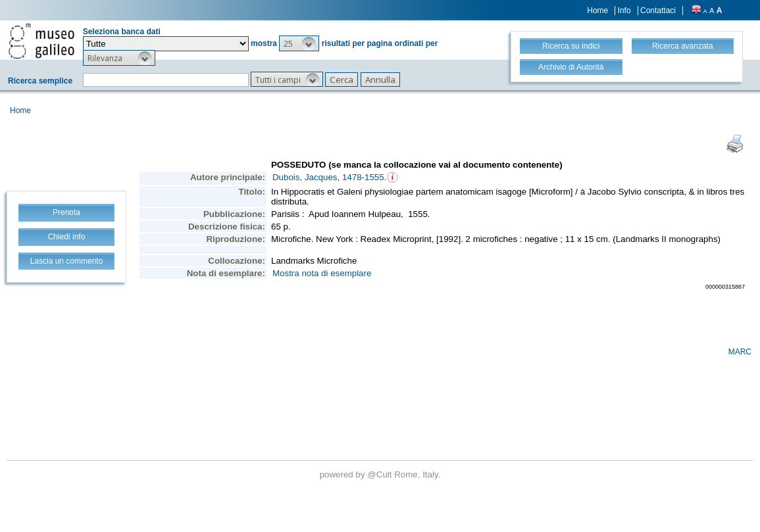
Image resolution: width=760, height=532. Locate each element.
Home (597, 11)
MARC (740, 352)
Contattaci (658, 11)
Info (624, 11)
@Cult (381, 474)
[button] (299, 43)
